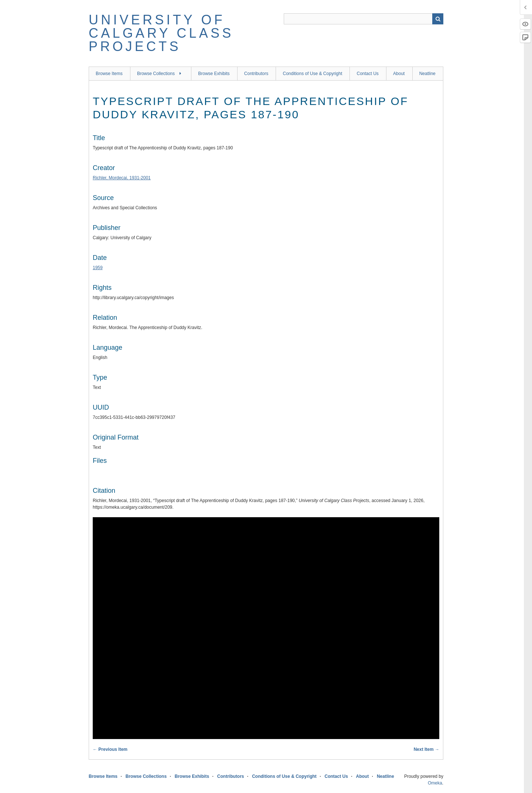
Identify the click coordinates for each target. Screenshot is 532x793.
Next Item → (427, 749)
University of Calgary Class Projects (161, 33)
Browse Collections (156, 74)
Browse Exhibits (214, 74)
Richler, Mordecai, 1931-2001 (122, 178)
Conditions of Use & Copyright (312, 74)
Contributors (256, 74)
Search (438, 19)
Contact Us (367, 74)
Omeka (435, 783)
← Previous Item (110, 749)
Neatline (427, 74)
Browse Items (109, 74)
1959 (98, 268)
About (399, 74)
